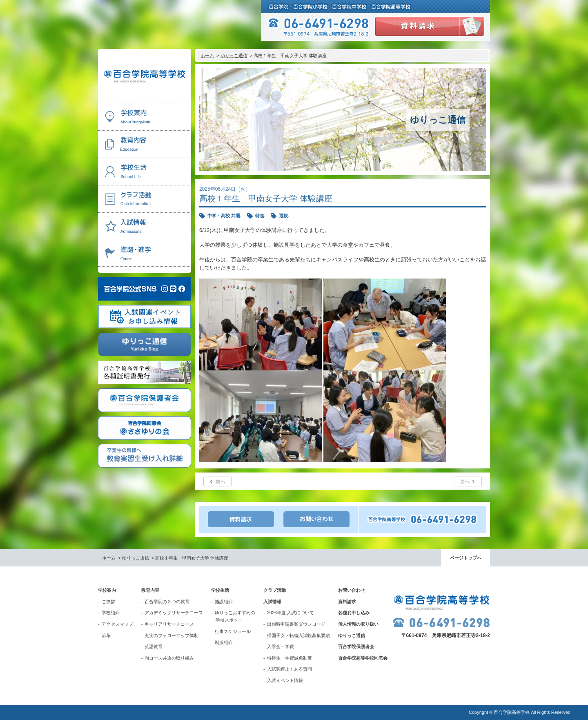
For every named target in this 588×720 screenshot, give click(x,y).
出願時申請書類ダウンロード (296, 624)
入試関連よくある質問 (290, 669)
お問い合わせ (352, 590)
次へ (465, 481)
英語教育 (154, 646)
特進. (260, 216)
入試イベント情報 (285, 680)
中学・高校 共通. (224, 216)
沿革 (106, 635)
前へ (220, 481)
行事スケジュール (233, 631)
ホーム (207, 56)
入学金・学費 (281, 646)
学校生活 (220, 590)
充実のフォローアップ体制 (171, 635)
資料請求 (347, 602)
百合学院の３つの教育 (167, 602)
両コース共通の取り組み (169, 658)
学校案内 (107, 590)
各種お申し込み (354, 613)
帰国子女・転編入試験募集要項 (298, 635)
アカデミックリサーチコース (174, 613)
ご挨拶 (108, 602)
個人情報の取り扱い (358, 624)
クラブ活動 (275, 590)
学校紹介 (111, 613)
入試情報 (272, 602)
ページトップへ (466, 558)
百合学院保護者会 (356, 646)
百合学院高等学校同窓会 (363, 658)
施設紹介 (224, 602)
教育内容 (150, 590)
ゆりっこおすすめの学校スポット (235, 616)
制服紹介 (224, 642)
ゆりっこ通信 (234, 56)
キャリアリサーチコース (169, 624)
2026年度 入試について (291, 613)
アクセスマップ (117, 624)
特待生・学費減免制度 (290, 658)
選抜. (284, 216)
